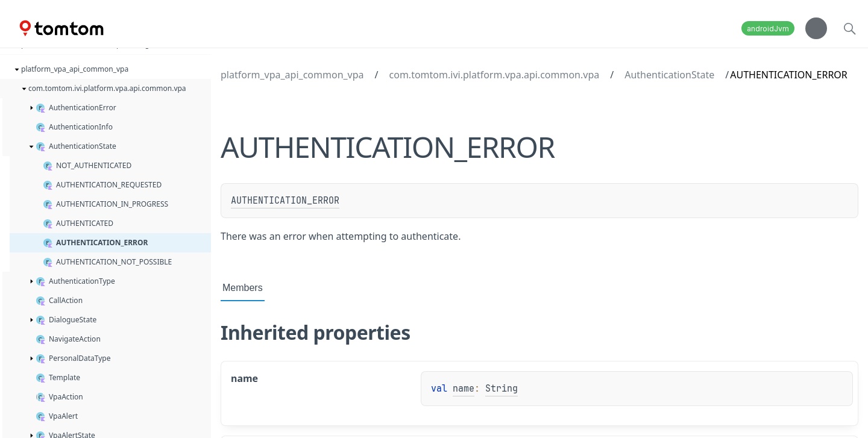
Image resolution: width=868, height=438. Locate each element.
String (502, 389)
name (464, 389)
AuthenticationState (669, 75)
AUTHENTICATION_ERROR (285, 201)
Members (243, 288)
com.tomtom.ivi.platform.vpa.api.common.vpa (495, 75)
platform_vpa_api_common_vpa (292, 75)
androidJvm (768, 29)
